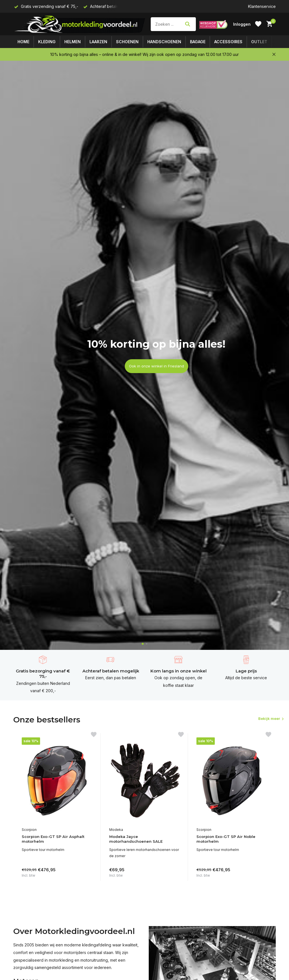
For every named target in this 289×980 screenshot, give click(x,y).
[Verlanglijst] (258, 24)
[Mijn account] (242, 24)
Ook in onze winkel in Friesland (156, 366)
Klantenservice (262, 6)
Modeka (116, 830)
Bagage (198, 42)
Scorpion (29, 830)
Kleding (47, 42)
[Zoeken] (173, 24)
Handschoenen (164, 42)
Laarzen (98, 42)
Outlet (259, 42)
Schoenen (127, 42)
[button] (143, 644)
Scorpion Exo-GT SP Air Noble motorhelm (229, 840)
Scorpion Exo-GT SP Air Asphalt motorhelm (56, 840)
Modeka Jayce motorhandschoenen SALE (139, 840)
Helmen (73, 42)
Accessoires (228, 42)
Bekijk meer (260, 719)
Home (23, 42)
